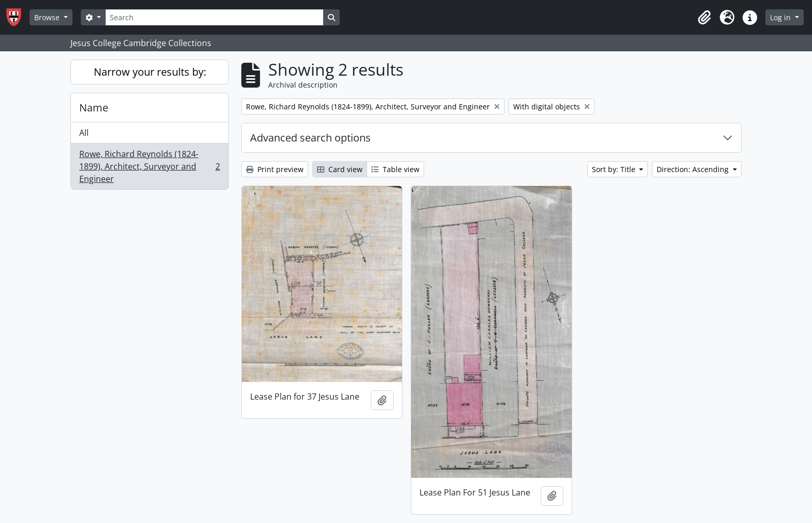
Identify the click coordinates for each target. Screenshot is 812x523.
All (84, 133)
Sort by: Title (615, 169)
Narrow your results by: (150, 72)
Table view (395, 169)
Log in (781, 17)
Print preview (275, 169)
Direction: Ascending (694, 169)
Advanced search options (310, 138)
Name (94, 108)
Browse (48, 17)
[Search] (214, 17)
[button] (704, 18)
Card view (340, 169)
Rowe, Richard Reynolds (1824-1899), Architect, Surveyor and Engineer (149, 166)
